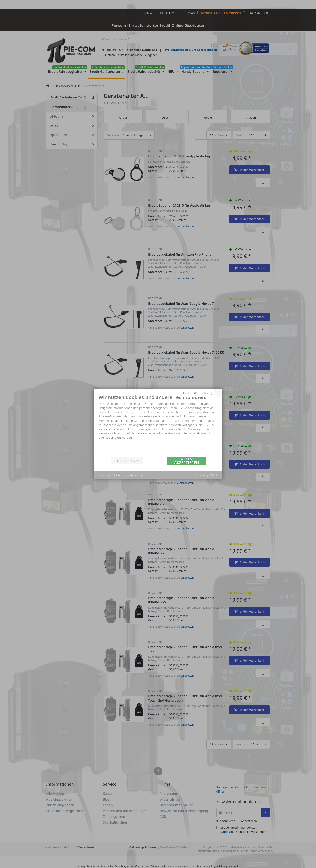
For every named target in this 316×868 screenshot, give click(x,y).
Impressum (106, 475)
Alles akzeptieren (187, 461)
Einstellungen (127, 461)
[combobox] (201, 393)
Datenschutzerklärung (130, 475)
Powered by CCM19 (206, 475)
